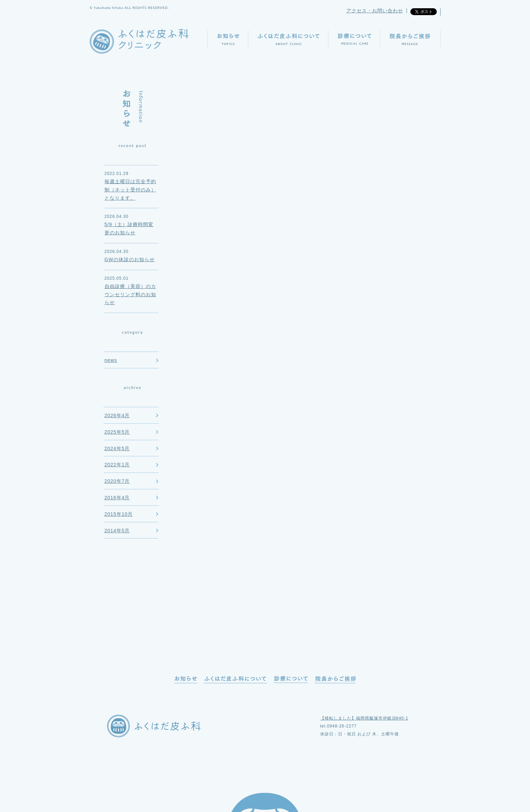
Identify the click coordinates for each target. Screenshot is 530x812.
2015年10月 (119, 514)
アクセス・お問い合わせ (375, 11)
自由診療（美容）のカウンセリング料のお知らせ (130, 294)
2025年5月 (117, 432)
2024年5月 (117, 448)
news (111, 360)
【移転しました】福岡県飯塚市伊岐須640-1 (364, 718)
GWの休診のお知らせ (130, 259)
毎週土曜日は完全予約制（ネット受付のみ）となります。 (130, 190)
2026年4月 (117, 415)
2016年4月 (117, 498)
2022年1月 (117, 465)
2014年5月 (117, 531)
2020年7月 (117, 481)
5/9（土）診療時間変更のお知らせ (129, 229)
